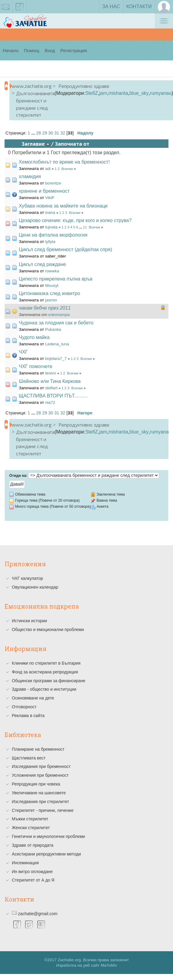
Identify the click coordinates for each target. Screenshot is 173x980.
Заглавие (36, 144)
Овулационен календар (35, 587)
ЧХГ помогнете (36, 366)
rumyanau (161, 93)
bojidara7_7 (56, 359)
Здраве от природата (33, 845)
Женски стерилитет (31, 828)
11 (85, 227)
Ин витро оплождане (32, 872)
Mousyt (52, 286)
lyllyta (50, 242)
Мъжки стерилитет (30, 819)
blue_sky (139, 93)
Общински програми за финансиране (49, 681)
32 (63, 133)
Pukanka (53, 329)
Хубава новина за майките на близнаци (63, 206)
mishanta (118, 93)
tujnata (51, 227)
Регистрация (74, 50)
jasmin (51, 300)
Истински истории (29, 621)
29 (45, 133)
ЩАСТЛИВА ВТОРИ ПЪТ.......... (53, 396)
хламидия (30, 176)
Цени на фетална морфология (53, 235)
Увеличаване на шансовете (39, 793)
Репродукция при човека (36, 784)
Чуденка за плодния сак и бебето (56, 323)
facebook (20, 8)
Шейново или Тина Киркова (50, 381)
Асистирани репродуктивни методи (46, 854)
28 (38, 133)
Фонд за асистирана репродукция (45, 672)
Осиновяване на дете (33, 698)
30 (51, 133)
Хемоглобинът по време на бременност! (64, 162)
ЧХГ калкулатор (27, 578)
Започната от (72, 144)
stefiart (51, 388)
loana (50, 213)
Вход (50, 50)
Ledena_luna (57, 344)
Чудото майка (34, 337)
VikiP (50, 198)
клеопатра (59, 315)
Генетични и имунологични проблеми (48, 836)
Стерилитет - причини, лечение (43, 810)
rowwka (52, 271)
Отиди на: (18, 476)
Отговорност (24, 707)
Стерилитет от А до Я (33, 880)
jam (103, 93)
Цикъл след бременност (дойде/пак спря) (65, 249)
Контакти (139, 7)
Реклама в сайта (28, 716)
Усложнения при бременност (40, 775)
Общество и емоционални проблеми (48, 630)
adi (48, 169)
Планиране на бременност (38, 749)
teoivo (51, 373)
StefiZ (91, 93)
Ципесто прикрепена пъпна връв (56, 279)
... (34, 133)
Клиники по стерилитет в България (46, 663)
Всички (67, 169)
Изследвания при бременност (41, 766)
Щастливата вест (29, 758)
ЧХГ (23, 352)
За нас (111, 7)
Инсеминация (25, 863)
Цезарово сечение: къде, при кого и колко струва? (75, 220)
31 (57, 133)
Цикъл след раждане (42, 264)
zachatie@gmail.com (38, 914)
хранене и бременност (44, 191)
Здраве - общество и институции (44, 689)
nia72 (50, 402)
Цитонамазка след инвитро (49, 293)
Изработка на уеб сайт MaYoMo (86, 965)
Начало (11, 50)
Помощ (32, 50)
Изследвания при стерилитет (40, 802)
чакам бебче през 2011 (45, 308)
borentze (53, 183)
